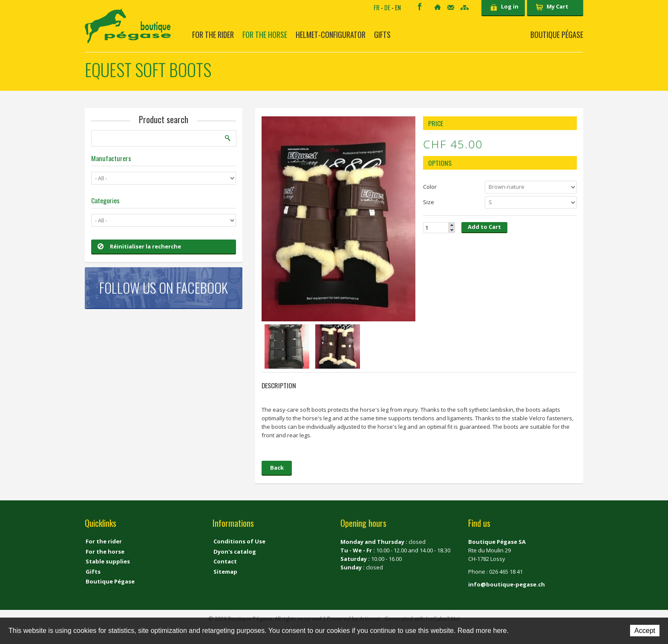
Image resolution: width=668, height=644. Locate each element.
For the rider (213, 35)
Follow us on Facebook (164, 287)
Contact (451, 7)
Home (438, 7)
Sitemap (465, 7)
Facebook (420, 7)
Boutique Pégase (557, 35)
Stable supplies (108, 561)
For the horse (265, 35)
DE (387, 7)
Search (228, 138)
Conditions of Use (239, 541)
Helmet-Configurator (331, 35)
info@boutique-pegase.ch (507, 584)
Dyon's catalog (235, 552)
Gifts (382, 35)
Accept (645, 631)
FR (377, 7)
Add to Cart (484, 227)
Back (277, 468)
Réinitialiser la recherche (139, 246)
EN (398, 7)
